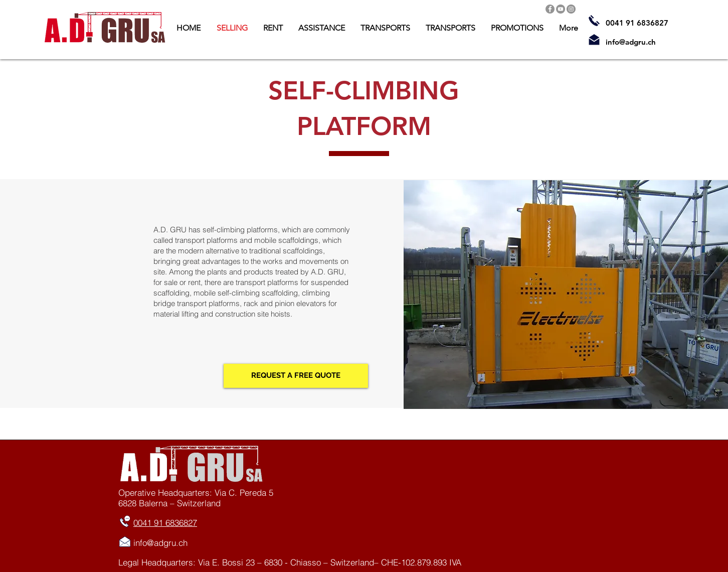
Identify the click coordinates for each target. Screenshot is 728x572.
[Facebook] (550, 9)
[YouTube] (561, 9)
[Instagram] (571, 9)
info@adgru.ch (631, 42)
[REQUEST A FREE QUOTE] (296, 376)
